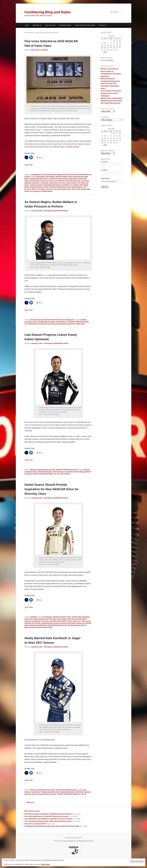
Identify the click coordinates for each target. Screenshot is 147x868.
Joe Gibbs (82, 183)
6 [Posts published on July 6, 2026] (105, 43)
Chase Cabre (29, 619)
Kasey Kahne (69, 472)
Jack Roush (44, 183)
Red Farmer (50, 189)
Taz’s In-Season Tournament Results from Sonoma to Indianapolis (111, 93)
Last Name (104, 170)
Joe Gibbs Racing (55, 621)
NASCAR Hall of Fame (64, 187)
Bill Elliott (59, 177)
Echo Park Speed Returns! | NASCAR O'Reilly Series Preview (46, 816)
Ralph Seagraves (77, 187)
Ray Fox (35, 189)
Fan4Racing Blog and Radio (48, 12)
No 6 (49, 324)
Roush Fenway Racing (58, 324)
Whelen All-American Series (34, 627)
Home (27, 25)
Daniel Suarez (62, 619)
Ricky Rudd (58, 189)
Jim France (62, 183)
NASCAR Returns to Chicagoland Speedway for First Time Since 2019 (110, 81)
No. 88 (84, 794)
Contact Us (103, 25)
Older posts (29, 802)
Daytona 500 (82, 179)
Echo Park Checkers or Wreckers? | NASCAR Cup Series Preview (48, 814)
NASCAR (45, 50)
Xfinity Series (70, 320)
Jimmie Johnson (72, 183)
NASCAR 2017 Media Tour (48, 474)
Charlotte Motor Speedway (46, 322)
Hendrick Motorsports (45, 472)
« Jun (105, 52)
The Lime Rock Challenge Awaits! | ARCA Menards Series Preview (48, 821)
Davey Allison (73, 179)
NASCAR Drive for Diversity (37, 324)
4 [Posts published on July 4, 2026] (120, 41)
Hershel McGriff (59, 181)
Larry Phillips (74, 185)
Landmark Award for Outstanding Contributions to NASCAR (49, 185)
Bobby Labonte (68, 177)
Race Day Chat (50, 25)
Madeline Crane (30, 623)
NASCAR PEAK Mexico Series (57, 625)
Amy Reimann (36, 792)
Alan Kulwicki (40, 177)
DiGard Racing (40, 181)
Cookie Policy (45, 864)
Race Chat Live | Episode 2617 (35, 824)
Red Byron (42, 189)
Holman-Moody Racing (73, 181)
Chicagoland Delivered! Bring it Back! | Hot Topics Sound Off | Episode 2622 (52, 826)
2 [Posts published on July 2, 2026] (114, 41)
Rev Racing (72, 625)
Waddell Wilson (47, 191)
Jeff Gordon (80, 792)
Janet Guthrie (53, 183)
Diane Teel (71, 619)
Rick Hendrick (65, 474)
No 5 (59, 474)
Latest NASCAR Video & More (85, 25)
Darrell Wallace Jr (62, 322)
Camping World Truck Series (40, 175)
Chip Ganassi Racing (41, 619)
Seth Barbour (71, 324)
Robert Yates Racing (79, 189)
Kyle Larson (77, 621)
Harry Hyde (50, 181)
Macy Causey (86, 621)
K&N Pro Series (67, 621)
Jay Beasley (36, 621)
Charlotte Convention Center (58, 179)
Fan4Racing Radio (65, 25)
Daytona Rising (30, 181)
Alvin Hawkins (50, 177)
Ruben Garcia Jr (82, 625)
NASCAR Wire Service (57, 320)
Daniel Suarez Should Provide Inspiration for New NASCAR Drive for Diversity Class (52, 489)
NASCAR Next (42, 625)
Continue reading (73, 147)
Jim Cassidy (45, 621)
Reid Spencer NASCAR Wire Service (56, 211)
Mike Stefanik (84, 185)
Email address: (105, 178)
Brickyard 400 (78, 177)
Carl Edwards (47, 617)
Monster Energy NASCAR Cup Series (63, 175)
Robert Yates (67, 189)
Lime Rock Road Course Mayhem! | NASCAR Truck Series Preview (48, 819)
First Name (104, 162)
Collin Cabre (52, 619)
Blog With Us (37, 25)
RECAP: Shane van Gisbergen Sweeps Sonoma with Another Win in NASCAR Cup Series (112, 101)
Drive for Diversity (37, 320)
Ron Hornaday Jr (36, 191)
